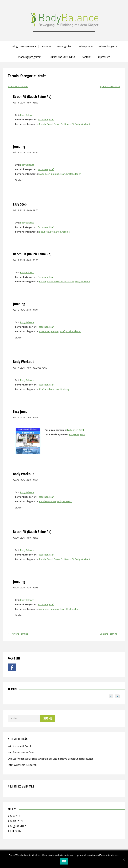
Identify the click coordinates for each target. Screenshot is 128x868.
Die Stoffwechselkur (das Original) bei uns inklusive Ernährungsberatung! (50, 759)
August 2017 (18, 826)
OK (64, 861)
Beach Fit (69, 124)
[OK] (124, 859)
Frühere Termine (18, 86)
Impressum (104, 57)
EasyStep (44, 232)
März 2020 (17, 821)
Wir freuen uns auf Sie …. (22, 752)
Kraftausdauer (47, 389)
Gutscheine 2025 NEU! (62, 57)
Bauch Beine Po (55, 124)
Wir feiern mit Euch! (19, 746)
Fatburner (43, 119)
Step (53, 232)
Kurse (45, 46)
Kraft (52, 119)
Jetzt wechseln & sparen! (22, 765)
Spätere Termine (110, 86)
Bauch (42, 124)
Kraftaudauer (74, 174)
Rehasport (84, 46)
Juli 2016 (15, 831)
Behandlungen (106, 46)
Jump (82, 434)
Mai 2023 (16, 816)
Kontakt (86, 57)
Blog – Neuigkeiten (23, 46)
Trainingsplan (64, 46)
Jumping (55, 174)
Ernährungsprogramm (29, 57)
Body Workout (82, 124)
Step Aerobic (63, 232)
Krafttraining (63, 389)
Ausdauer (44, 174)
